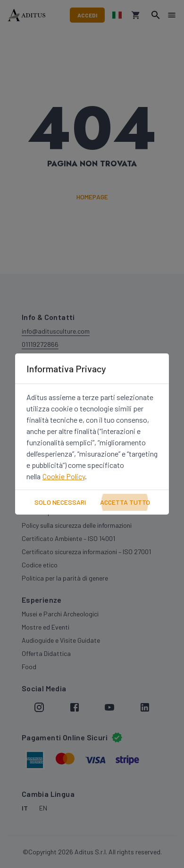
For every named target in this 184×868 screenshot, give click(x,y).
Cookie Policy (64, 476)
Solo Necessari (60, 502)
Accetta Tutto (125, 502)
